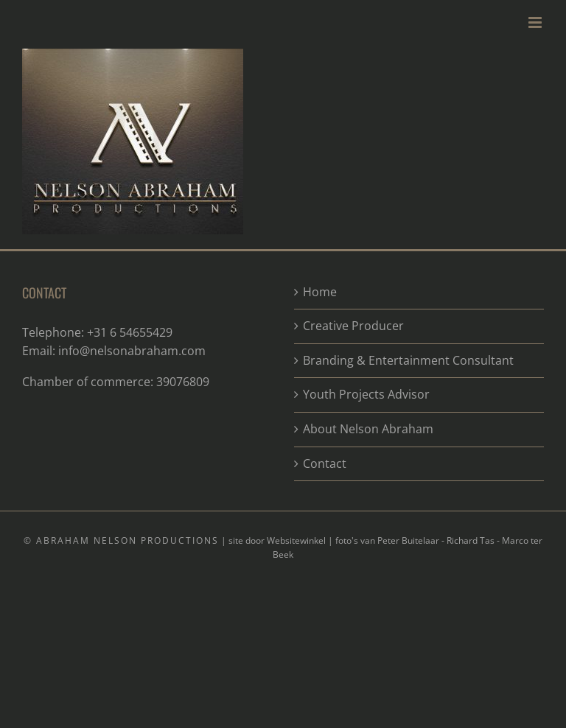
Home (320, 292)
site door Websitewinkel (277, 540)
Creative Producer (353, 326)
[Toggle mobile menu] (536, 22)
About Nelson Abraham (368, 429)
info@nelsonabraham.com (132, 351)
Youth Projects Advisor (366, 394)
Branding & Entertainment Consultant (408, 360)
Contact (325, 463)
